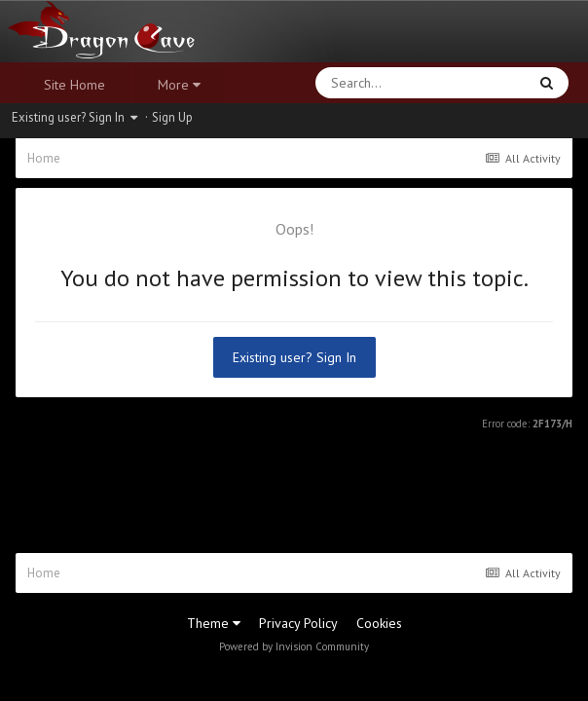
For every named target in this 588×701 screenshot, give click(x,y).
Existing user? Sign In (74, 117)
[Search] (370, 83)
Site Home (74, 85)
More (179, 85)
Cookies (379, 623)
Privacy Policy (298, 623)
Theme (214, 623)
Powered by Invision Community (294, 646)
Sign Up (172, 117)
